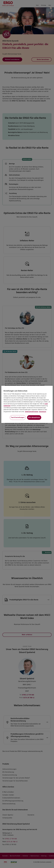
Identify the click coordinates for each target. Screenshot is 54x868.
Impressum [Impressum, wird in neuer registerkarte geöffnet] (42, 412)
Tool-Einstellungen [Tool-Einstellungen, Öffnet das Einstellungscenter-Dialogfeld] (18, 417)
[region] (27, 404)
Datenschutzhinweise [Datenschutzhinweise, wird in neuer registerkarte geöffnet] (32, 412)
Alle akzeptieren (34, 417)
